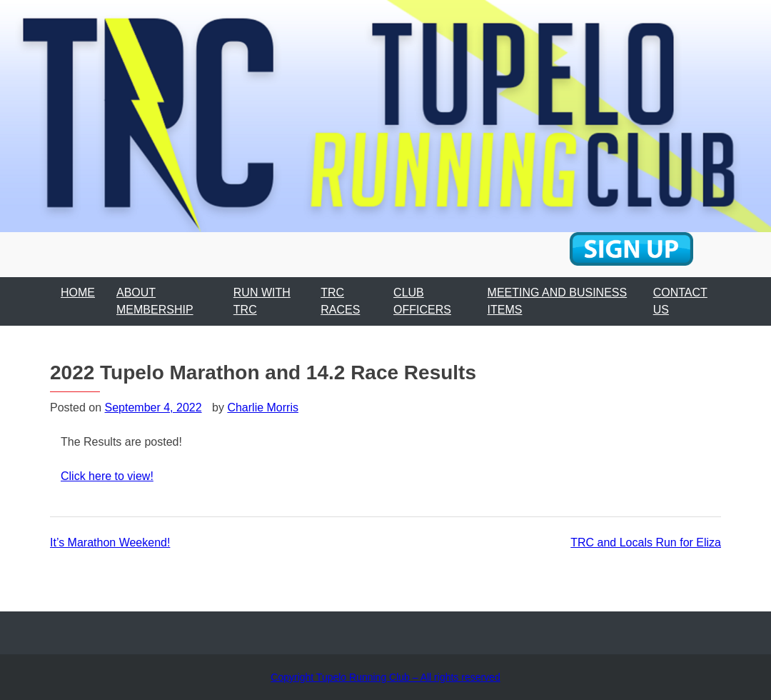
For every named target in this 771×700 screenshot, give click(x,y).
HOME (78, 292)
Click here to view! (107, 476)
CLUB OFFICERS (422, 301)
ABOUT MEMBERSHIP (155, 301)
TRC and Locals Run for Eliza (646, 542)
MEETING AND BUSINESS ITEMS (558, 301)
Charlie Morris (263, 407)
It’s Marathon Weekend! (110, 542)
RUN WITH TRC (262, 301)
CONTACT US (680, 301)
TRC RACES (340, 301)
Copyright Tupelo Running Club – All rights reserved (385, 677)
